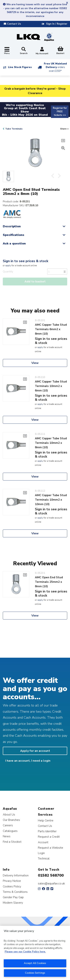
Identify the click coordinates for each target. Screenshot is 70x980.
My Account (42, 51)
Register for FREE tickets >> (60, 112)
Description (12, 226)
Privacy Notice (12, 881)
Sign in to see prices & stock (25, 261)
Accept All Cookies (35, 963)
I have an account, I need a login (28, 761)
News (7, 836)
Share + (64, 129)
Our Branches (11, 820)
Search (24, 51)
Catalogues (10, 831)
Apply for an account (35, 751)
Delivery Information (16, 875)
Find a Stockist (12, 842)
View (35, 363)
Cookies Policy (12, 886)
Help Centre (46, 820)
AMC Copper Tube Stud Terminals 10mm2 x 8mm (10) (51, 443)
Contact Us (45, 826)
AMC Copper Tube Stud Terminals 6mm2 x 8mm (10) (51, 329)
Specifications (14, 235)
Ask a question (14, 244)
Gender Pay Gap (13, 897)
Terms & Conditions (15, 892)
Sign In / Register (57, 24)
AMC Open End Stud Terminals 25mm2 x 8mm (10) (49, 582)
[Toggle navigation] (7, 51)
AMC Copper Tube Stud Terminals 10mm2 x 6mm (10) (51, 386)
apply (8, 265)
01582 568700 (51, 875)
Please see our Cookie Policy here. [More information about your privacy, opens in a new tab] (25, 952)
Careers (8, 825)
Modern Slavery (13, 903)
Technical (44, 858)
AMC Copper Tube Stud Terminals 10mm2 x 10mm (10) (51, 500)
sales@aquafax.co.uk (51, 883)
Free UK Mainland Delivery (55, 67)
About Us (9, 814)
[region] (35, 953)
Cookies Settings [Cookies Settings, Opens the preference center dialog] (35, 973)
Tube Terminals (14, 129)
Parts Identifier (47, 831)
